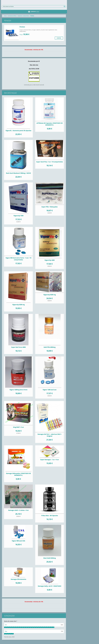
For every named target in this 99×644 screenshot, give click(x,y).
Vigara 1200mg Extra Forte (18, 390)
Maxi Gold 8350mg (50, 558)
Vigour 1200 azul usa (50, 390)
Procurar (65, 6)
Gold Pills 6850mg (50, 347)
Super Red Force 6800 (18, 347)
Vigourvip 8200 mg (50, 295)
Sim (6, 625)
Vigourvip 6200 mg (18, 305)
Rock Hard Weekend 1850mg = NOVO (18, 173)
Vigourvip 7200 (18, 216)
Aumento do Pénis (12, 16)
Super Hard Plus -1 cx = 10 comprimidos (50, 162)
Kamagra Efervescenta (18, 579)
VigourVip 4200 (50, 260)
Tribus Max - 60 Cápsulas (50, 516)
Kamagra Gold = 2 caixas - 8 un (18, 510)
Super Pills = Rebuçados (50, 207)
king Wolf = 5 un (18, 427)
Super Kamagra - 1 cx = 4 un (50, 460)
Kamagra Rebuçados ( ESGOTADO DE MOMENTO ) (18, 474)
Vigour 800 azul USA (18, 541)
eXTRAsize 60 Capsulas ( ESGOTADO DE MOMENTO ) (50, 124)
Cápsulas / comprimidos (23, 16)
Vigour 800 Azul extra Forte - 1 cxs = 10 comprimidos (18, 259)
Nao (6, 631)
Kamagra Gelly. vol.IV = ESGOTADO (50, 586)
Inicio (5, 16)
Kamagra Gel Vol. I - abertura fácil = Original (50, 435)
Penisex (22, 27)
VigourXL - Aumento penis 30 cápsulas (18, 131)
